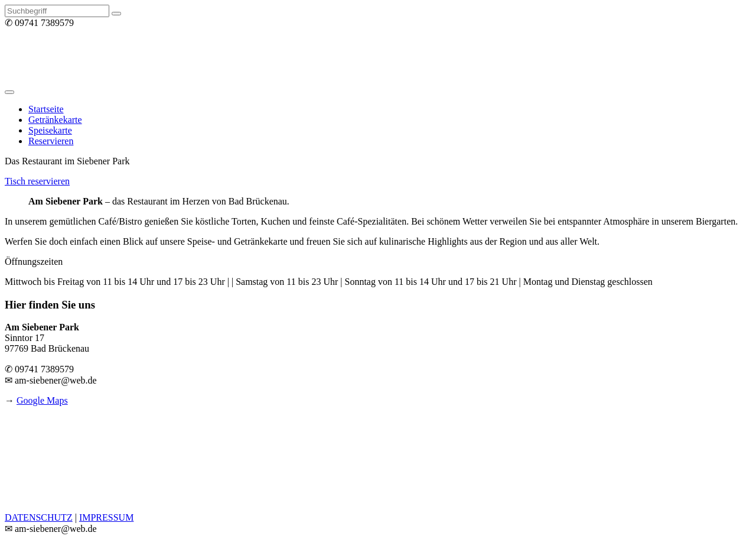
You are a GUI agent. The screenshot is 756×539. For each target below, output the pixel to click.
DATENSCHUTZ (39, 517)
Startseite (46, 109)
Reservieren (51, 141)
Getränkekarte (55, 120)
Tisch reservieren (37, 181)
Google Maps (42, 400)
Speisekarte (50, 130)
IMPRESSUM (106, 517)
